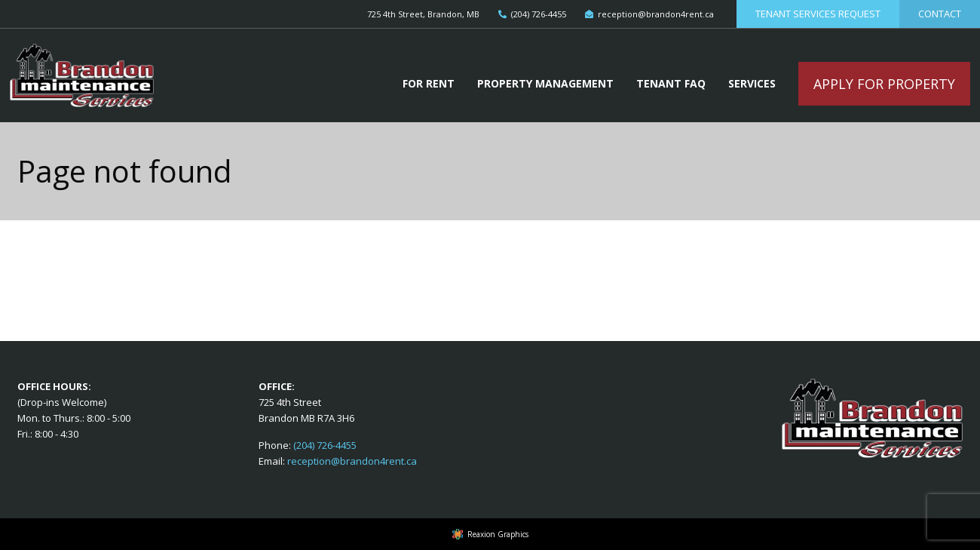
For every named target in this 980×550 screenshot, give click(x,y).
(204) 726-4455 (325, 445)
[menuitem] (429, 84)
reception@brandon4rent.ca (352, 461)
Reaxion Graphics (498, 534)
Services (752, 83)
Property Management (545, 83)
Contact (940, 14)
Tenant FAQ (671, 83)
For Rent (429, 83)
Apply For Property (884, 84)
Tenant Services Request (818, 14)
